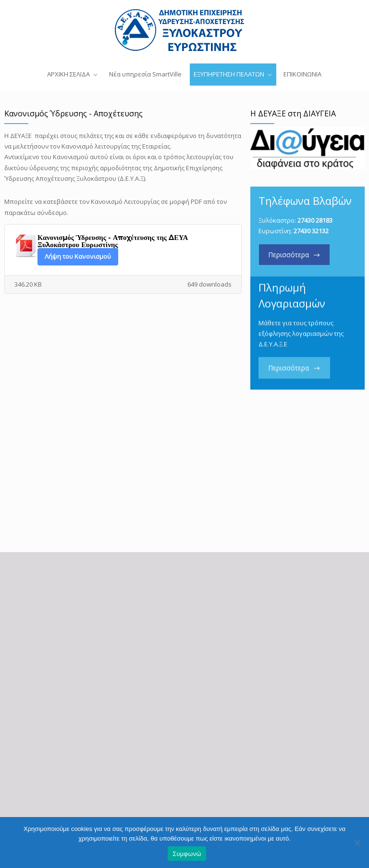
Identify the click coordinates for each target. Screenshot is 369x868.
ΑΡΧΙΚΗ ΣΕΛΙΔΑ (68, 74)
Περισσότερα (289, 255)
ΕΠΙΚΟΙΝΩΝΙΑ (302, 74)
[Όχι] (357, 843)
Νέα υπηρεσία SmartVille (145, 74)
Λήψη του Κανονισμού (78, 256)
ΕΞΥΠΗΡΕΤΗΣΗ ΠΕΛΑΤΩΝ (229, 74)
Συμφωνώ (187, 854)
